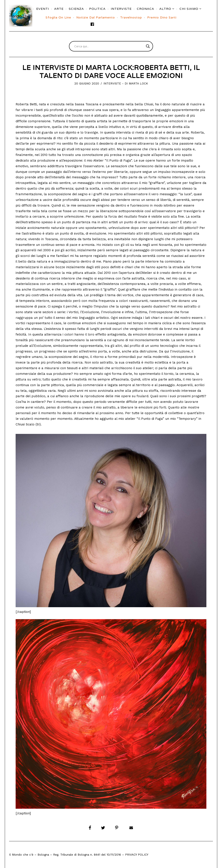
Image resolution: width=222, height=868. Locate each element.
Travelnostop (131, 17)
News (26, 9)
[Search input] (109, 46)
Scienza (76, 9)
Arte (59, 9)
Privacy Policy (137, 855)
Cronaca (145, 9)
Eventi (43, 9)
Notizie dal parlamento (96, 17)
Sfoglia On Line (58, 17)
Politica (97, 9)
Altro (165, 9)
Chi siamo (189, 9)
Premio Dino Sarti (162, 17)
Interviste (121, 9)
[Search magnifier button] (148, 46)
